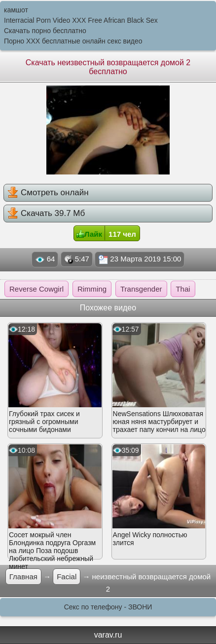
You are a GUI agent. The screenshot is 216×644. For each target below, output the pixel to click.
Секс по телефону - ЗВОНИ (108, 607)
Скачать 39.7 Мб (46, 213)
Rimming (92, 289)
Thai (183, 289)
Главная (23, 577)
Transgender (141, 289)
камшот (16, 10)
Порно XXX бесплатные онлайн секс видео (73, 41)
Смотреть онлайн (48, 192)
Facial (67, 577)
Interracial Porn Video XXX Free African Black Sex (81, 20)
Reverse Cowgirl (36, 289)
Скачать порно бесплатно (45, 31)
